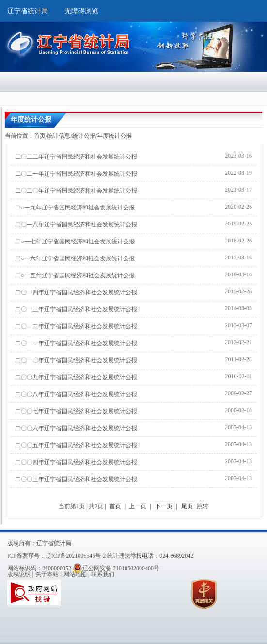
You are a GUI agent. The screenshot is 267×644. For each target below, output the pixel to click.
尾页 (187, 506)
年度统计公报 (114, 136)
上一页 (138, 506)
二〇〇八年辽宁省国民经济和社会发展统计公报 (76, 394)
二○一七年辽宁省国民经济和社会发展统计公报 (75, 241)
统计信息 (59, 136)
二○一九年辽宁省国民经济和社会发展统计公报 (75, 208)
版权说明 (19, 574)
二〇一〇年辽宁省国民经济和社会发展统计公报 (76, 360)
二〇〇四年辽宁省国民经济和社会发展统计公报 (76, 462)
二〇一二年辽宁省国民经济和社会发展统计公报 (76, 326)
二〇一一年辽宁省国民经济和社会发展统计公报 (76, 343)
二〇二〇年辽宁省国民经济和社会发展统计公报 (76, 191)
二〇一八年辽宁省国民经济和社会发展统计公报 (76, 225)
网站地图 (75, 574)
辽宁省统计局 (28, 11)
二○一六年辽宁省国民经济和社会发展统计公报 (75, 258)
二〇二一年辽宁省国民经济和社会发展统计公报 (76, 174)
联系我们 (103, 574)
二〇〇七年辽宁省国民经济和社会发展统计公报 (76, 411)
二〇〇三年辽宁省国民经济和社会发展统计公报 (76, 479)
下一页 (164, 506)
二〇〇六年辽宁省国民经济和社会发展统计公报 (76, 428)
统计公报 (84, 136)
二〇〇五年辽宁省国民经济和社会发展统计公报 (76, 445)
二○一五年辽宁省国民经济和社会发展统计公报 (75, 275)
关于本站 (47, 574)
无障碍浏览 (81, 11)
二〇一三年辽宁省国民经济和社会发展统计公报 (76, 309)
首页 (40, 136)
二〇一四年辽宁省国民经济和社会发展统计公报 (76, 292)
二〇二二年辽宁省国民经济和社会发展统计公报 (76, 157)
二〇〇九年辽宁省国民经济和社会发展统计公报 (76, 377)
